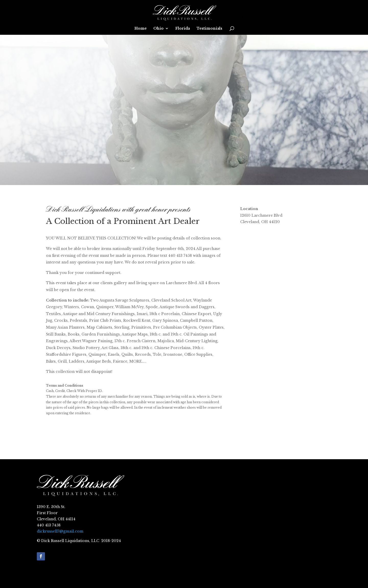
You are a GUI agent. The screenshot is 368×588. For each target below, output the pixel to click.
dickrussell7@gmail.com (60, 531)
